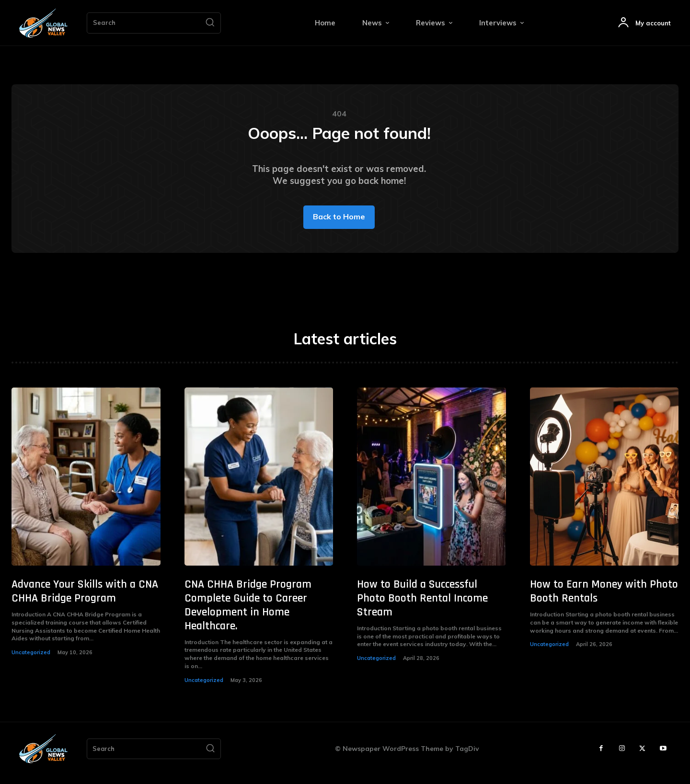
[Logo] (43, 23)
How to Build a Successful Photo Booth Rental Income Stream (422, 607)
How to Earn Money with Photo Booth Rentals (604, 600)
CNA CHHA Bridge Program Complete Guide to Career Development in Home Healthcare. (248, 614)
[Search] (210, 23)
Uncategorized (31, 661)
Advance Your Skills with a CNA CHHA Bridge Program (85, 600)
